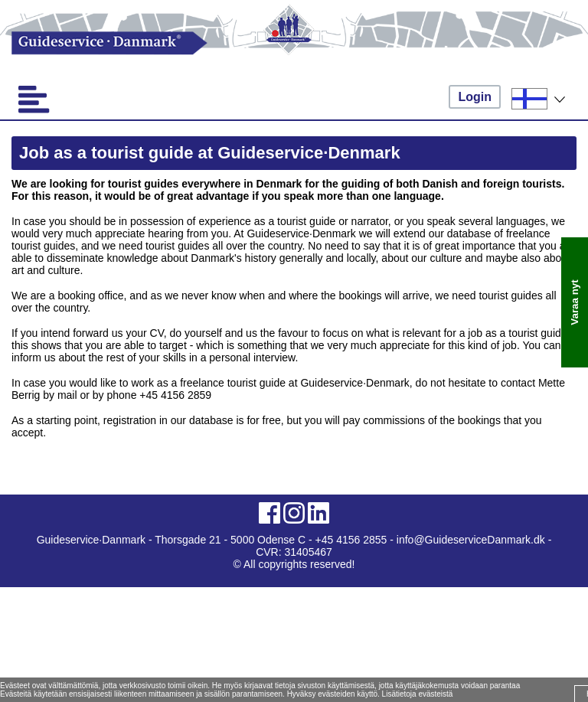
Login (475, 97)
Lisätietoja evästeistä (418, 694)
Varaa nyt (575, 302)
